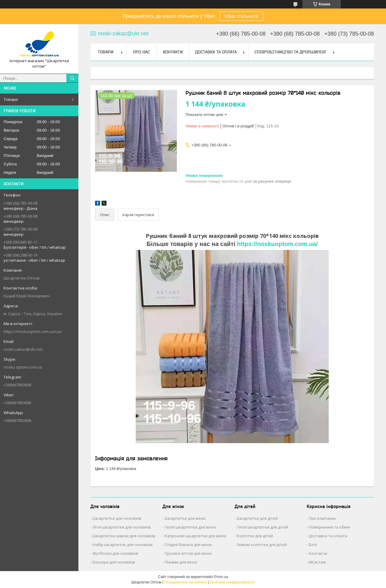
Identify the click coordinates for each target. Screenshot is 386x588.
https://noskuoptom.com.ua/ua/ (33, 331)
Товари (11, 99)
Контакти (173, 52)
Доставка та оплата (328, 536)
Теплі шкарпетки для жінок (190, 527)
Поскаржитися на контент (186, 582)
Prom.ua (221, 577)
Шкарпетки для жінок (185, 518)
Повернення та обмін (329, 527)
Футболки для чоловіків (115, 553)
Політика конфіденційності (233, 582)
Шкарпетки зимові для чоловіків (124, 536)
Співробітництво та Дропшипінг (291, 52)
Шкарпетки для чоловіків (117, 518)
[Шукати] (72, 78)
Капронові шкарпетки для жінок (196, 536)
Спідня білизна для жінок (188, 545)
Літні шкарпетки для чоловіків (122, 527)
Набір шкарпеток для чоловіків (123, 545)
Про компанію (322, 518)
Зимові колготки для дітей (262, 545)
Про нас (141, 52)
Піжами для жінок (181, 562)
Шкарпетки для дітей (257, 518)
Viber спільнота (241, 16)
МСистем (317, 562)
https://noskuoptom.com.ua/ (277, 244)
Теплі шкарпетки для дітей (262, 527)
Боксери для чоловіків (114, 562)
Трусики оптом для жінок (188, 553)
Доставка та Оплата (216, 52)
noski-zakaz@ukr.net (23, 349)
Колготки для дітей (255, 536)
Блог (313, 545)
